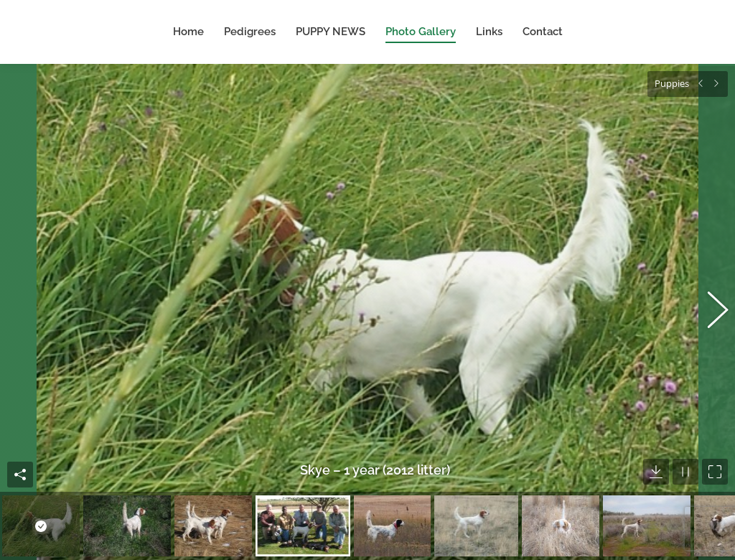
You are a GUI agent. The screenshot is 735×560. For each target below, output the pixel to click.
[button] (710, 306)
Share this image (20, 462)
